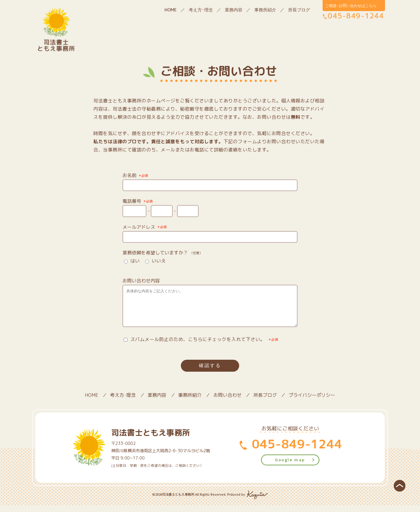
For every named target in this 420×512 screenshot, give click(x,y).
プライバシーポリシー (312, 402)
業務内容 (234, 10)
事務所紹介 (265, 10)
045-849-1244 (295, 451)
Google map (290, 467)
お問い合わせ (228, 402)
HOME (171, 10)
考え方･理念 (201, 10)
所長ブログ (299, 10)
